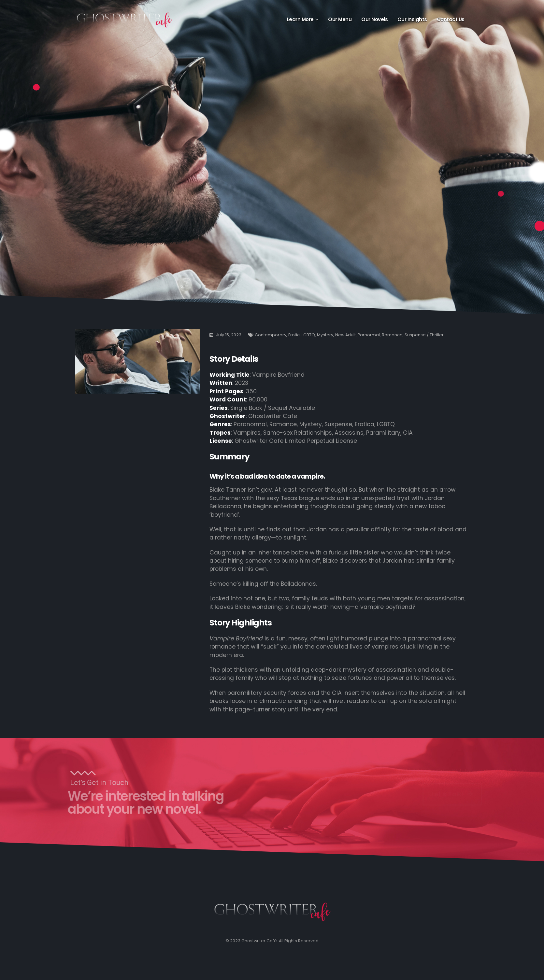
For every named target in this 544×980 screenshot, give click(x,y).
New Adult (345, 335)
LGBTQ (308, 335)
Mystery (325, 335)
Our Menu (340, 19)
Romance (392, 335)
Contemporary (271, 335)
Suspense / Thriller (424, 335)
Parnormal (369, 335)
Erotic (294, 335)
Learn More (300, 19)
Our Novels (374, 19)
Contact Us (451, 19)
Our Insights (412, 19)
